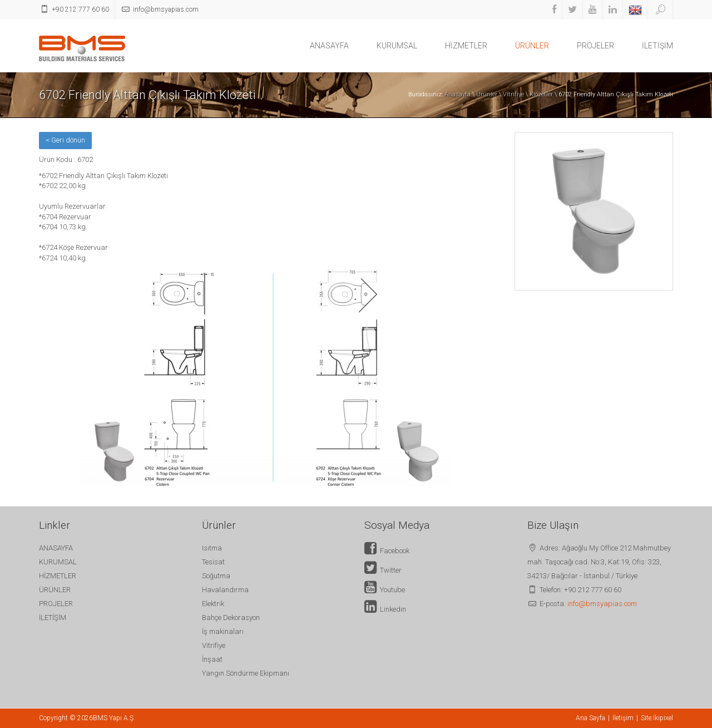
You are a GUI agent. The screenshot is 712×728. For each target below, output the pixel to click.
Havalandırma (225, 590)
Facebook (387, 551)
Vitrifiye (513, 94)
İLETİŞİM (657, 46)
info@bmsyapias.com (602, 604)
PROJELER (595, 46)
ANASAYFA (329, 46)
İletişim (623, 718)
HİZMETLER (466, 46)
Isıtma (212, 548)
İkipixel (663, 718)
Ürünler (487, 94)
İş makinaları (223, 631)
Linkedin (385, 609)
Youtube (385, 590)
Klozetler (541, 94)
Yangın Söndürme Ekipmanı (246, 673)
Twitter (383, 570)
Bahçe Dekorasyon (231, 618)
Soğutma (216, 576)
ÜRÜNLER (532, 46)
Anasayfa (458, 94)
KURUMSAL (397, 46)
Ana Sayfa (590, 718)
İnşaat (212, 659)
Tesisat (213, 562)
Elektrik (213, 604)
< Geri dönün (65, 140)
